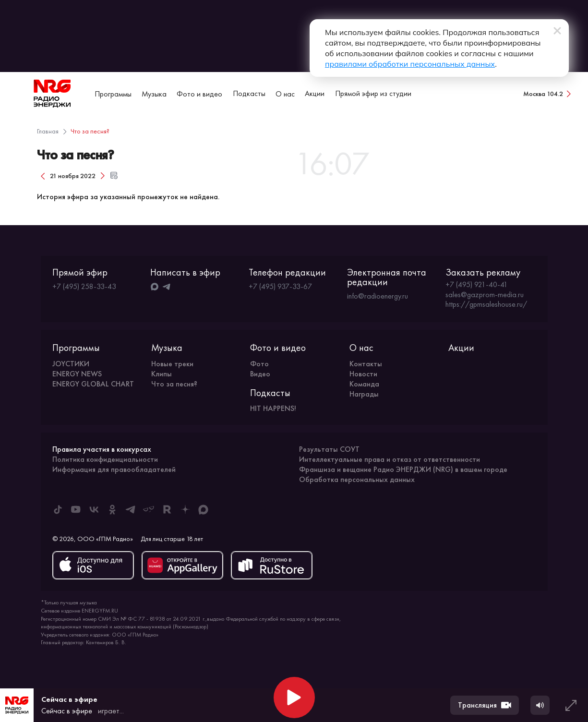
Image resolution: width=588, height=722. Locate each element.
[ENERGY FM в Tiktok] (58, 509)
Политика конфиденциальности (105, 459)
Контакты (366, 364)
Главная (48, 131)
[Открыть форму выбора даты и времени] (114, 176)
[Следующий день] (103, 176)
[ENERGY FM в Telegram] (131, 509)
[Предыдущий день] (43, 176)
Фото (259, 364)
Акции (315, 93)
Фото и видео (199, 94)
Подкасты (249, 93)
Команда (364, 384)
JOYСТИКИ (71, 364)
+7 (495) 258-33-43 (84, 286)
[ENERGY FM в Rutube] (167, 509)
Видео (260, 374)
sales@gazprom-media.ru (485, 295)
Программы (113, 94)
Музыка (154, 94)
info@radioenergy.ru (378, 296)
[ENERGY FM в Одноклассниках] (112, 509)
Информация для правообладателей (114, 469)
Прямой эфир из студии (373, 93)
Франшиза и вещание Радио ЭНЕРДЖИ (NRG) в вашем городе (403, 469)
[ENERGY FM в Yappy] (149, 509)
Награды (364, 394)
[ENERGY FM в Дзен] (185, 509)
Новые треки (172, 364)
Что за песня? (174, 384)
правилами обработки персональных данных (410, 64)
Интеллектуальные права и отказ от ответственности (390, 459)
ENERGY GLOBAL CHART (93, 384)
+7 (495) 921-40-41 (477, 285)
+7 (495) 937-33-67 (280, 286)
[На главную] (52, 94)
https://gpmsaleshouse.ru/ (486, 304)
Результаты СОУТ (329, 449)
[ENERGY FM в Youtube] (76, 509)
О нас (285, 94)
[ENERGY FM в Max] (204, 509)
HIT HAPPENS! (273, 408)
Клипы (162, 374)
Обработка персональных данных (357, 479)
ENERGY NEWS (77, 374)
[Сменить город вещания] (548, 94)
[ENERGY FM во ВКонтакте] (94, 509)
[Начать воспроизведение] (294, 698)
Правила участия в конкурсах (102, 449)
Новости (363, 374)
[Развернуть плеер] (571, 705)
